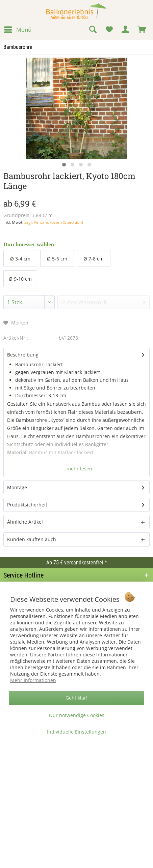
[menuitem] (17, 30)
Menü (18, 29)
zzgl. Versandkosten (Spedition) (54, 222)
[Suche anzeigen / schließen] (93, 30)
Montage (17, 487)
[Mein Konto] (126, 30)
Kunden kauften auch (32, 539)
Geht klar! (76, 698)
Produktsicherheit (27, 505)
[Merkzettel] (109, 30)
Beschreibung (23, 355)
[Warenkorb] (142, 30)
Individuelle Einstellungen (76, 732)
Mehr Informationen (33, 680)
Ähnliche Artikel (25, 522)
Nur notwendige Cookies (77, 715)
